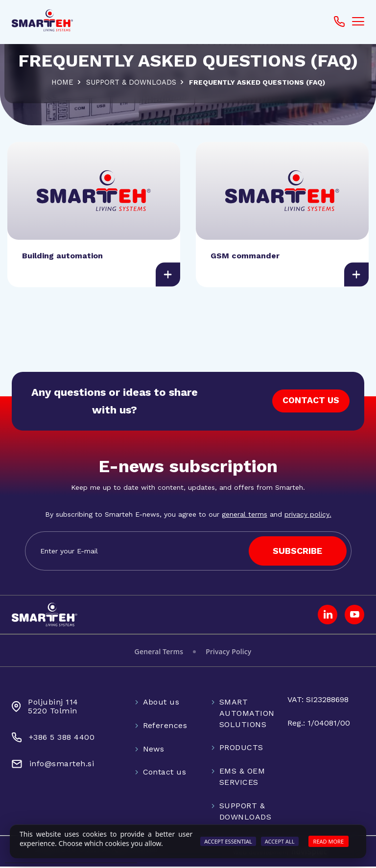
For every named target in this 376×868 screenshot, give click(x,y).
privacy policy (307, 516)
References (165, 726)
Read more (329, 841)
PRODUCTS (241, 749)
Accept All (280, 841)
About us (161, 703)
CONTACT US (310, 402)
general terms (245, 516)
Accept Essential (228, 841)
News (154, 750)
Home (61, 82)
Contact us (165, 773)
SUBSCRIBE (297, 552)
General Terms (159, 653)
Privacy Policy (228, 653)
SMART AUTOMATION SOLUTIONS (247, 715)
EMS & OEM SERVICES (242, 778)
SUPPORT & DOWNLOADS (131, 82)
